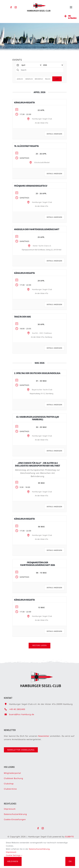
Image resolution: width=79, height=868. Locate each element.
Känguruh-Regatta (24, 102)
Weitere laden (39, 645)
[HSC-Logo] (39, 4)
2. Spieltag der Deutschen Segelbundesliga (37, 373)
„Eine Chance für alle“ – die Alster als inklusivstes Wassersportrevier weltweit (37, 464)
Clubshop (9, 781)
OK (70, 861)
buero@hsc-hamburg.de (22, 712)
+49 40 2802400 (17, 707)
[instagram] (16, 7)
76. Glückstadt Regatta (26, 146)
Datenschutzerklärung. (40, 849)
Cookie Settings (14, 855)
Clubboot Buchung (14, 776)
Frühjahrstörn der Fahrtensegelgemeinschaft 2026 (37, 564)
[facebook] (11, 7)
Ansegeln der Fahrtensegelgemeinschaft (37, 229)
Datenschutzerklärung (15, 812)
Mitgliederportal (12, 770)
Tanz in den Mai (22, 317)
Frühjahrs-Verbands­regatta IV (31, 186)
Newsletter (44, 733)
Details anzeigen (54, 134)
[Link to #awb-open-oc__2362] (66, 16)
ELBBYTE (72, 837)
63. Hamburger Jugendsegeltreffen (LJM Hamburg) (38, 418)
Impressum (10, 806)
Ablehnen (13, 861)
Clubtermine (10, 786)
